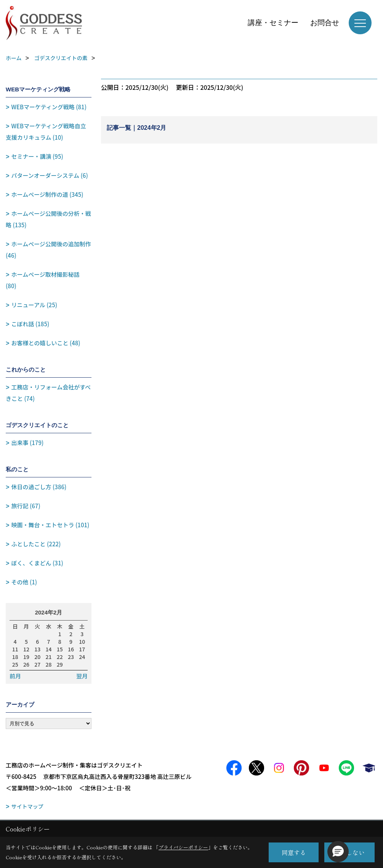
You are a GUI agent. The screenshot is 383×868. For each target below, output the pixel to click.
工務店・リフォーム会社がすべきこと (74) (48, 393)
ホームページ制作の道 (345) (47, 194)
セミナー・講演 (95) (37, 156)
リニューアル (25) (34, 305)
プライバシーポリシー (183, 847)
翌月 (82, 676)
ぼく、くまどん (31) (37, 563)
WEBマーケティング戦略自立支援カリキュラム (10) (46, 132)
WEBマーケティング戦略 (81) (49, 107)
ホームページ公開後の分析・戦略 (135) (48, 219)
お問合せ (325, 23)
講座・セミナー (273, 23)
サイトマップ (27, 806)
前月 (15, 676)
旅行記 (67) (26, 506)
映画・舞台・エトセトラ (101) (50, 525)
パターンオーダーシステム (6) (50, 175)
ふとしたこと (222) (36, 544)
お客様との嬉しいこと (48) (46, 343)
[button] (338, 852)
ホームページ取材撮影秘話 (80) (43, 280)
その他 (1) (24, 582)
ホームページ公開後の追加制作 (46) (48, 250)
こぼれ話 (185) (30, 324)
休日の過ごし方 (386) (39, 487)
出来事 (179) (28, 443)
